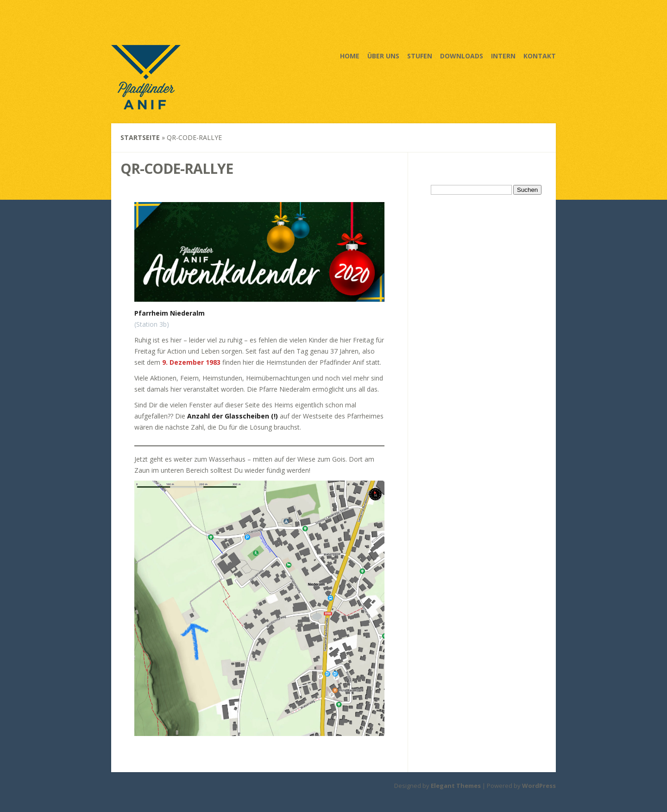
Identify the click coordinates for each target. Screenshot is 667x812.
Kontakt (540, 56)
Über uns (383, 56)
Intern (503, 56)
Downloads (462, 56)
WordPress (539, 786)
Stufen (420, 56)
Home (350, 56)
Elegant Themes (456, 786)
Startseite (140, 137)
